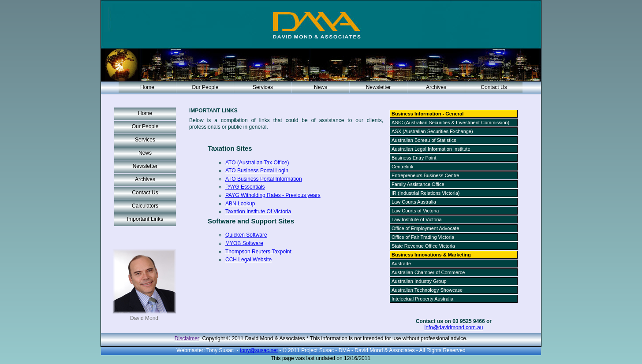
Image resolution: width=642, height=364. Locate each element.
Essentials (245, 187)
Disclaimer (187, 338)
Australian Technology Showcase (427, 290)
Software (244, 243)
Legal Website (248, 260)
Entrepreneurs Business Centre (425, 175)
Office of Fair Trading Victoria (423, 237)
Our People (205, 87)
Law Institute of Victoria (417, 219)
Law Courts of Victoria (415, 211)
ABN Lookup (240, 204)
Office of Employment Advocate (425, 228)
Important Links (145, 219)
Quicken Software (246, 235)
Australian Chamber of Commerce (428, 272)
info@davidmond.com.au (454, 327)
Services (263, 87)
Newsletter (379, 87)
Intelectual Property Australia (422, 299)
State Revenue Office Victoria (423, 246)
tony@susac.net (259, 350)
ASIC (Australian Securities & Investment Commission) (450, 123)
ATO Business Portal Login (257, 171)
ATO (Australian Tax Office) (257, 163)
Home (147, 87)
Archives (436, 87)
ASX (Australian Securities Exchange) (432, 131)
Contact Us (494, 87)
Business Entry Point (414, 158)
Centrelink (403, 167)
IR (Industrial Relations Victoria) (426, 193)
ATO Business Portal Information (264, 179)
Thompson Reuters (258, 252)
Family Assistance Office (418, 184)
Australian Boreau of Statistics (424, 140)
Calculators (145, 206)
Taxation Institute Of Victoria (258, 212)
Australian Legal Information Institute (431, 149)
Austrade (401, 264)
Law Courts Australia (414, 202)
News (321, 87)
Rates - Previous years (273, 195)
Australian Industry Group (419, 281)
